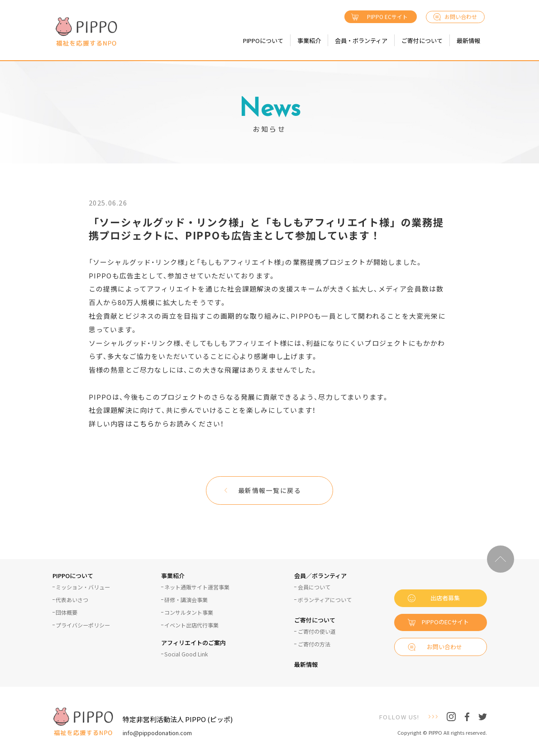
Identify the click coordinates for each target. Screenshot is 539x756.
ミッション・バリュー (83, 587)
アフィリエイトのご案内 (193, 643)
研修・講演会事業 (186, 600)
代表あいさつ (72, 600)
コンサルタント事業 (189, 612)
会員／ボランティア (320, 576)
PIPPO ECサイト (387, 17)
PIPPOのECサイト (445, 622)
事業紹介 (309, 41)
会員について (314, 587)
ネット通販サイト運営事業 (197, 587)
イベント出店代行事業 (191, 625)
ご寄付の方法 (314, 644)
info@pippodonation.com (157, 733)
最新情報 (468, 41)
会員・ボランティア (361, 41)
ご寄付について (422, 41)
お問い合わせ (461, 17)
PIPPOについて (263, 41)
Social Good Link (186, 654)
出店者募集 (445, 598)
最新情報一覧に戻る (270, 490)
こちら (144, 424)
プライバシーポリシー (83, 625)
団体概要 (67, 612)
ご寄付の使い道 (317, 632)
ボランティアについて (325, 600)
